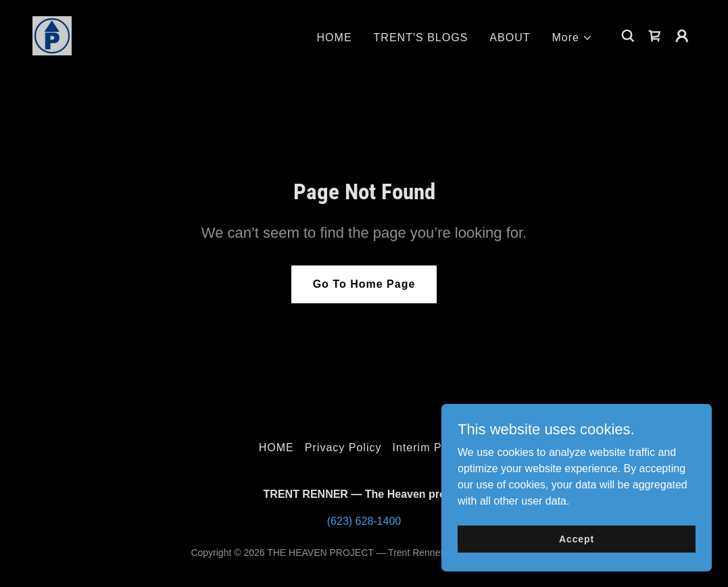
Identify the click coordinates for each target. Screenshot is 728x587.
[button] (573, 38)
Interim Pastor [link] (431, 448)
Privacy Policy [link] (343, 448)
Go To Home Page (364, 284)
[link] (52, 35)
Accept (577, 538)
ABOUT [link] (510, 37)
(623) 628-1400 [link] (364, 521)
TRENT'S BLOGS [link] (421, 37)
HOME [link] (335, 37)
